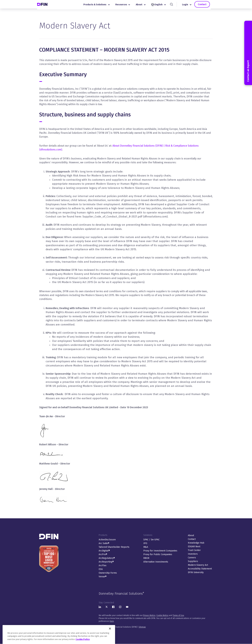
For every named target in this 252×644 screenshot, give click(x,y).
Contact (204, 5)
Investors (193, 554)
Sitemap (142, 627)
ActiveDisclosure (107, 540)
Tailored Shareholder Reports (114, 547)
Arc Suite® (104, 543)
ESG (101, 569)
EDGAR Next (194, 547)
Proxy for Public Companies (158, 554)
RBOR (146, 558)
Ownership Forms (108, 573)
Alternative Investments (156, 562)
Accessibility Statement (200, 569)
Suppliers (193, 561)
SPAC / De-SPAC (151, 540)
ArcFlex (103, 565)
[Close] (110, 635)
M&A (146, 547)
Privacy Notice (149, 615)
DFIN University (196, 572)
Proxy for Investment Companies (160, 551)
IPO (145, 543)
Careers (192, 558)
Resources (125, 5)
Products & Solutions (99, 5)
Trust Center (194, 550)
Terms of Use (178, 615)
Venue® (103, 577)
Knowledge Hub (196, 543)
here (112, 621)
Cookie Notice (162, 615)
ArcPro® (103, 554)
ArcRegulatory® (107, 558)
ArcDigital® (104, 551)
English (161, 5)
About (143, 5)
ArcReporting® (106, 562)
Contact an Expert (248, 53)
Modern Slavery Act (198, 565)
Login (189, 5)
